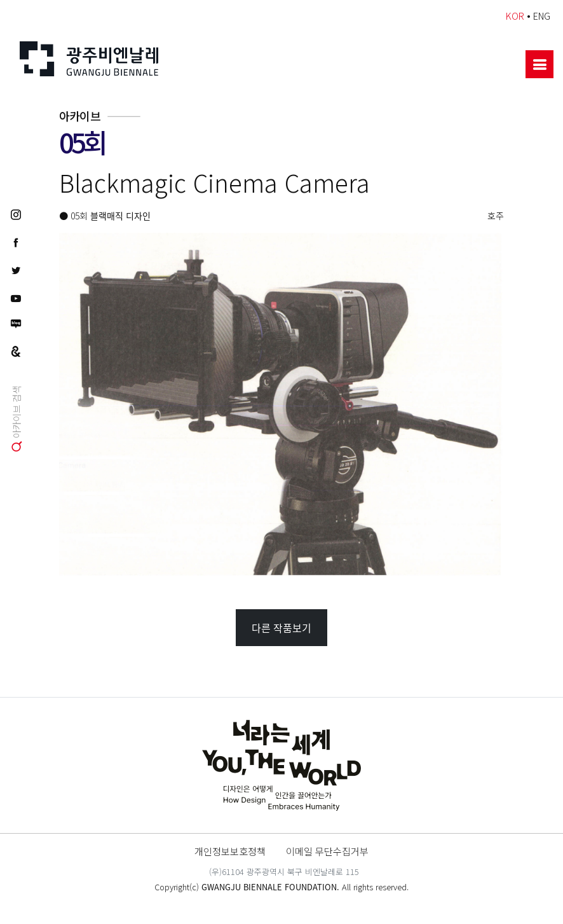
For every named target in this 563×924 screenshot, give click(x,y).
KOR (515, 16)
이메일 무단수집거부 (327, 851)
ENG (542, 16)
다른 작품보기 (281, 628)
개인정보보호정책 (230, 851)
